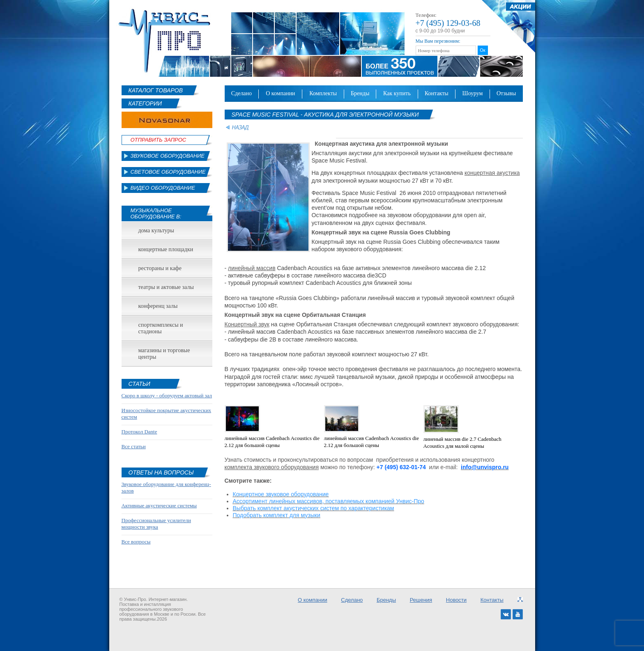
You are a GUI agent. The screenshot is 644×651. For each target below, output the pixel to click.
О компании (281, 93)
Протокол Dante (139, 432)
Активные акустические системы (159, 505)
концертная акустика (492, 173)
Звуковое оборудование (168, 156)
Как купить (397, 93)
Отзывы (506, 93)
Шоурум (472, 93)
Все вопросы (136, 542)
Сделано (241, 93)
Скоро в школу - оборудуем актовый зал (167, 395)
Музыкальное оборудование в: (156, 213)
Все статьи (134, 446)
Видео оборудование (163, 188)
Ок (482, 50)
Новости (456, 600)
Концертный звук (247, 324)
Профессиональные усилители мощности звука (156, 524)
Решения (421, 600)
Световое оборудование (168, 172)
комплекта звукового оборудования (272, 467)
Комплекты (323, 93)
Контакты (437, 93)
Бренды (360, 93)
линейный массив (252, 268)
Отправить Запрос (159, 140)
